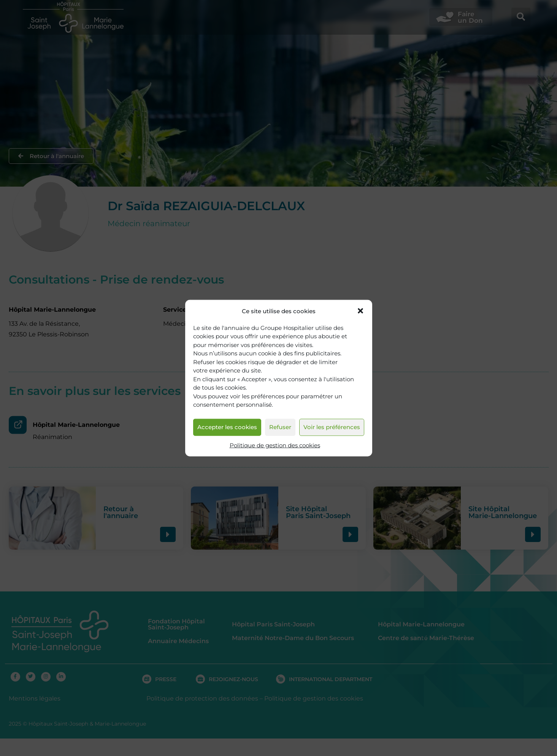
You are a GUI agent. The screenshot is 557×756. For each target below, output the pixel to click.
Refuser (280, 427)
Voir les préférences (332, 427)
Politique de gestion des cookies (275, 445)
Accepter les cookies (227, 427)
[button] (360, 311)
